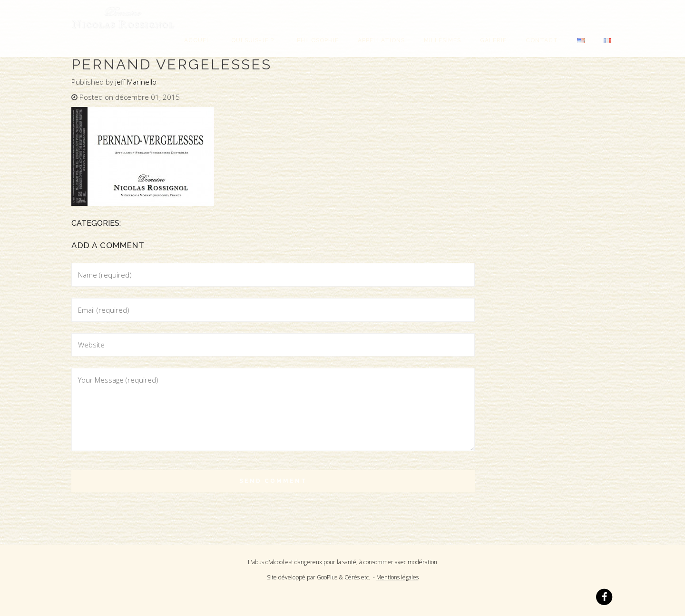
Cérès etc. (357, 577)
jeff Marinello (136, 82)
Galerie (493, 40)
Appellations (381, 40)
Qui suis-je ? (254, 40)
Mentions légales (397, 577)
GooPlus (327, 577)
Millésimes (442, 40)
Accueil (198, 40)
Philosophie (318, 40)
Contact (542, 40)
